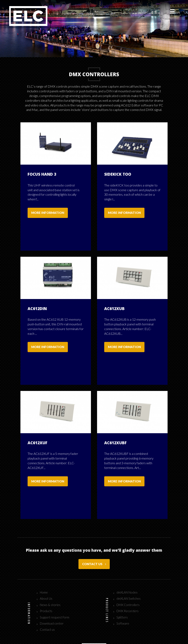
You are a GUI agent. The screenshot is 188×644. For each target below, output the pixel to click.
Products (46, 593)
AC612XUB (114, 302)
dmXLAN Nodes (127, 574)
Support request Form (55, 599)
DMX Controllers (128, 586)
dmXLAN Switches (129, 580)
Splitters (122, 599)
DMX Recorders (128, 593)
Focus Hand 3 (42, 174)
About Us (46, 580)
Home (44, 574)
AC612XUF (37, 431)
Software (123, 605)
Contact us (94, 546)
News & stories (50, 586)
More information (48, 213)
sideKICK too (118, 174)
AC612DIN (37, 302)
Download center (52, 605)
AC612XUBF (115, 431)
